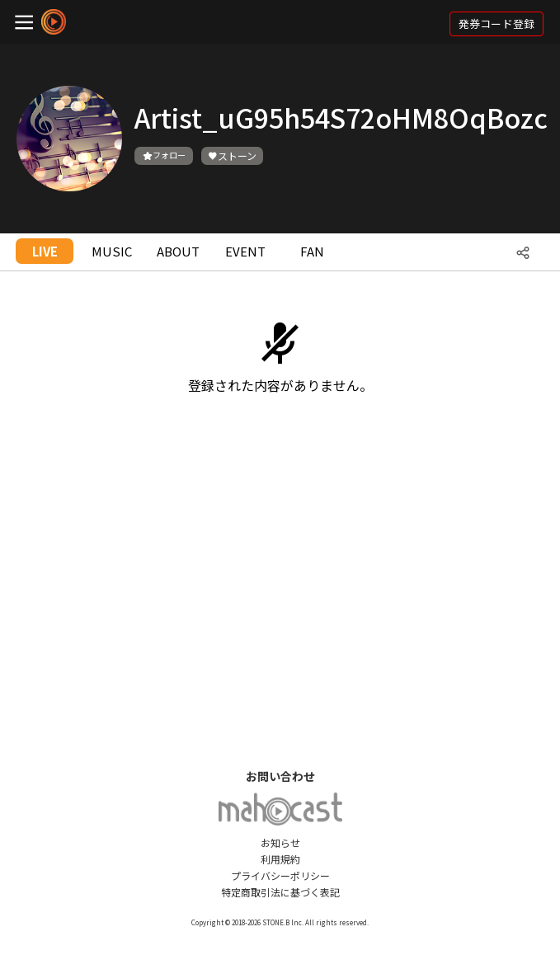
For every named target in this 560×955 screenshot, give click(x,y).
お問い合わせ (280, 776)
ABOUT (178, 251)
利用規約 (280, 859)
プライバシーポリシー (280, 875)
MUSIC (112, 251)
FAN (312, 251)
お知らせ (280, 842)
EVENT (245, 251)
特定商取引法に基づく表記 (280, 892)
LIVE (45, 251)
